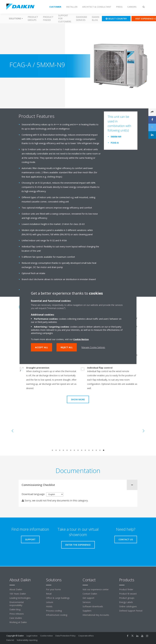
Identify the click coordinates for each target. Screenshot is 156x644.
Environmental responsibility (17, 604)
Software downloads (93, 606)
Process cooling (54, 611)
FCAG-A (115, 143)
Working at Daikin (18, 622)
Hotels (49, 606)
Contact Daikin (90, 594)
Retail (49, 594)
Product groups (33, 18)
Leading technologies (20, 598)
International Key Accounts (96, 615)
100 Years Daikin (18, 594)
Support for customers (65, 18)
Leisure (50, 602)
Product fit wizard (128, 594)
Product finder (48, 18)
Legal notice (32, 636)
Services (87, 602)
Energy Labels (126, 602)
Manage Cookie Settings (93, 347)
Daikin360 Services (82, 18)
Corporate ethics (86, 636)
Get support (88, 598)
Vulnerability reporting (27, 640)
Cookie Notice (81, 339)
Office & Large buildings (58, 598)
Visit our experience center (96, 589)
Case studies (16, 618)
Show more (78, 399)
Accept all (42, 347)
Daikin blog (96, 18)
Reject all (67, 347)
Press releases (17, 614)
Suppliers (87, 611)
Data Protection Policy (66, 636)
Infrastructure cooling (57, 615)
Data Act (10, 640)
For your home (53, 589)
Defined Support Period (131, 611)
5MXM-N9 (116, 137)
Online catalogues (128, 606)
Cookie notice (46, 636)
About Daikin (16, 589)
